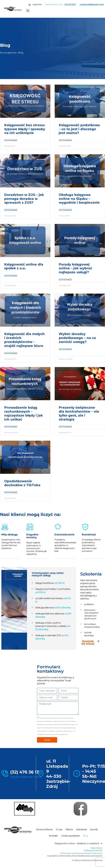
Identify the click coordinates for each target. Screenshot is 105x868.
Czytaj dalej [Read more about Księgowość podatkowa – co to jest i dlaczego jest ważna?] (65, 140)
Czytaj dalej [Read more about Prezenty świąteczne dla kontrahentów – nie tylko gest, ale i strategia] (65, 426)
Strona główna (8, 53)
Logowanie (37, 4)
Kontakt (53, 836)
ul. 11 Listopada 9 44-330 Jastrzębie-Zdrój (58, 774)
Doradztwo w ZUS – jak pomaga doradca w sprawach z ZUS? (24, 199)
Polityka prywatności (93, 850)
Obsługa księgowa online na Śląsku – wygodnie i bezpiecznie (79, 199)
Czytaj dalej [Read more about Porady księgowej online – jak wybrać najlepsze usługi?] (65, 279)
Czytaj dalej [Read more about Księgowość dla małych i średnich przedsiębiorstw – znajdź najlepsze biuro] (11, 353)
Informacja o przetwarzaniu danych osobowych (81, 853)
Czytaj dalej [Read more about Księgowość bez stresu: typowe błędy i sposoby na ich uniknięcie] (11, 140)
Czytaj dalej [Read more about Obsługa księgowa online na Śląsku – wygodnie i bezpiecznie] (65, 210)
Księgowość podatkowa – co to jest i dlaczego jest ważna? (79, 129)
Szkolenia (81, 829)
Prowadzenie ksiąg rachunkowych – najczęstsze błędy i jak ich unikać (24, 413)
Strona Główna (44, 829)
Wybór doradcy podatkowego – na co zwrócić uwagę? (77, 338)
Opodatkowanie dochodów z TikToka (22, 483)
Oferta (69, 829)
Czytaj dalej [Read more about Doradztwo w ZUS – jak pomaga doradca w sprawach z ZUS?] (11, 210)
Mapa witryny (96, 848)
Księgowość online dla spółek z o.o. (24, 266)
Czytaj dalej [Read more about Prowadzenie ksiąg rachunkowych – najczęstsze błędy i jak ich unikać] (11, 426)
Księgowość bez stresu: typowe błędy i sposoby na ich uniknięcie (25, 129)
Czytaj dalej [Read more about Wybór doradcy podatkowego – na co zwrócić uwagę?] (65, 349)
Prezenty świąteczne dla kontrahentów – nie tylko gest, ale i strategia (79, 413)
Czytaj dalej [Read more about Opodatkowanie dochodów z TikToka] (11, 492)
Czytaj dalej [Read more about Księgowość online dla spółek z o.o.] (11, 275)
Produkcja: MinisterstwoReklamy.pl (87, 860)
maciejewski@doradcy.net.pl (26, 777)
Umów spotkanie (70, 836)
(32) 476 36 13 (25, 772)
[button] (28, 11)
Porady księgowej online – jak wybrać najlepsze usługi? (75, 268)
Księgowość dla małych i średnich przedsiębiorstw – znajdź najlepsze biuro (24, 340)
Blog (86, 836)
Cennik (94, 829)
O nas (59, 829)
